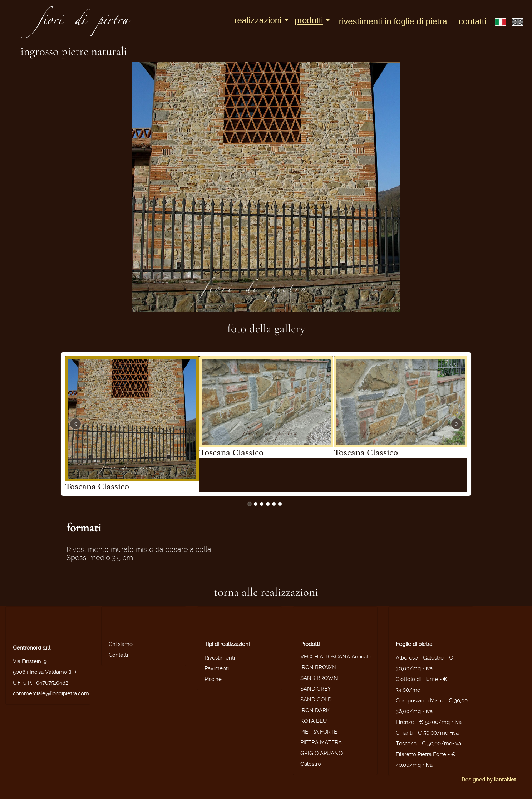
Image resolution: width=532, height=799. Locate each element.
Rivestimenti (220, 658)
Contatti (472, 21)
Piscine (213, 679)
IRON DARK (315, 710)
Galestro (311, 764)
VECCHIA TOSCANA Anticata (336, 657)
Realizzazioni (258, 20)
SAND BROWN (319, 678)
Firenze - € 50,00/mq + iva (429, 722)
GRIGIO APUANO (321, 753)
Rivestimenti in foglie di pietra (393, 21)
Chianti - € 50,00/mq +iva (427, 733)
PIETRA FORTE (319, 732)
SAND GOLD (316, 700)
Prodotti (309, 20)
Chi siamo (121, 644)
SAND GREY (316, 689)
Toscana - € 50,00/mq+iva (428, 744)
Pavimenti (217, 668)
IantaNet (505, 780)
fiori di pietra (83, 22)
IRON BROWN (318, 667)
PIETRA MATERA (321, 742)
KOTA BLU (314, 721)
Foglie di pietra (414, 644)
